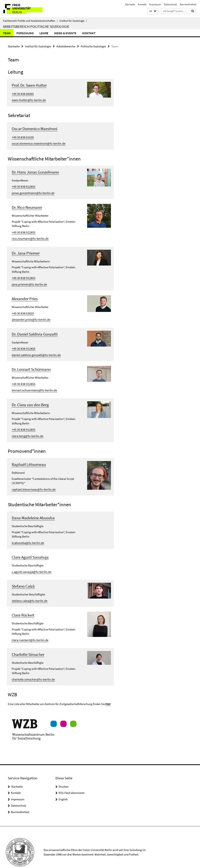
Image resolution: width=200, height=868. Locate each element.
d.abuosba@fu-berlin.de (26, 535)
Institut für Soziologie (73, 21)
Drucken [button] (64, 776)
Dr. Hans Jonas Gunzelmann (35, 170)
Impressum (155, 4)
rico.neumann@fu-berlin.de (29, 235)
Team (7, 33)
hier (108, 694)
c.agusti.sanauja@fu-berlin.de (30, 563)
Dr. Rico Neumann (27, 205)
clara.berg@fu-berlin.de (26, 429)
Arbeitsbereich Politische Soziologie (36, 26)
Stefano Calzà (23, 578)
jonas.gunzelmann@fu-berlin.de (31, 190)
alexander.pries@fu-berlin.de (29, 315)
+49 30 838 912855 (22, 184)
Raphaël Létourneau (29, 457)
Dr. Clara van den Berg (30, 398)
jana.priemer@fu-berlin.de (28, 280)
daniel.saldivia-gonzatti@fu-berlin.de (35, 349)
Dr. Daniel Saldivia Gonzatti (35, 329)
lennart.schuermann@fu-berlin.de (32, 384)
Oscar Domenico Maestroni (34, 127)
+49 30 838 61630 (21, 136)
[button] (153, 11)
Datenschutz (170, 4)
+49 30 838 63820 (21, 309)
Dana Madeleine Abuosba (33, 510)
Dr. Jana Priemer (26, 250)
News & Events (65, 33)
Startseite (130, 4)
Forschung (25, 33)
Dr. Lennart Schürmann (31, 364)
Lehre (44, 33)
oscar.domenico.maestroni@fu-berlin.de (36, 142)
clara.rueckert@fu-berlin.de (29, 631)
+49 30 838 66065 (21, 93)
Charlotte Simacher (28, 645)
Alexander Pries (25, 295)
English (63, 789)
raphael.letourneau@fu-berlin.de (32, 482)
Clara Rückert (23, 606)
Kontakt (142, 4)
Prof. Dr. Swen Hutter (29, 85)
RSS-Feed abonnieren (72, 783)
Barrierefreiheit (188, 4)
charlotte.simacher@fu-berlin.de (32, 670)
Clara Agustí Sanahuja (30, 549)
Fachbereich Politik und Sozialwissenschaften (30, 21)
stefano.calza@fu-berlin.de (28, 592)
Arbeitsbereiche (66, 46)
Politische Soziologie (93, 46)
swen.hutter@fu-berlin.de (27, 99)
